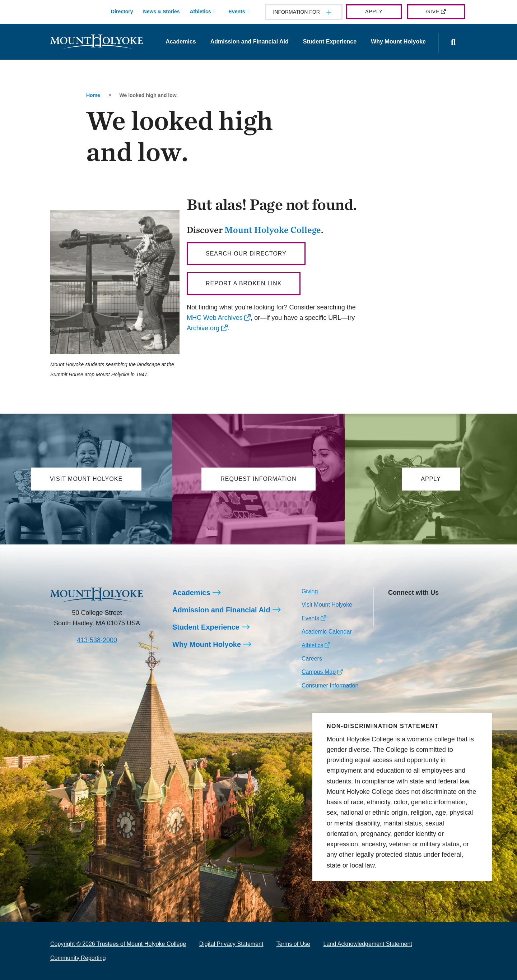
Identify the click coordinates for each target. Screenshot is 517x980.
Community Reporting (78, 958)
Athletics (200, 11)
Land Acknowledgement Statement (368, 944)
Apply (374, 11)
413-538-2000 (97, 640)
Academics (181, 42)
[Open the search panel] (453, 43)
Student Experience (330, 42)
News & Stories (162, 11)
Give (433, 11)
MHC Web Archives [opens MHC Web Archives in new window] (215, 318)
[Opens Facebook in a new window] (409, 609)
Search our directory (246, 254)
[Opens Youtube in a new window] (441, 609)
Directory (122, 11)
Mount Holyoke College (273, 230)
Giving (310, 591)
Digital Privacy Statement (231, 944)
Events (237, 11)
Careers (312, 659)
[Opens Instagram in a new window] (393, 609)
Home (93, 95)
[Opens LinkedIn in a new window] (426, 609)
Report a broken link (244, 283)
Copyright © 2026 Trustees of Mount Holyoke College (118, 944)
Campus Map (319, 672)
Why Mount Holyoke (398, 42)
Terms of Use (293, 944)
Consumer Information (330, 685)
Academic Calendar (327, 632)
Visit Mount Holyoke (327, 605)
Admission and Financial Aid (250, 42)
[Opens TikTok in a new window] (393, 621)
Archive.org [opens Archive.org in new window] (203, 328)
